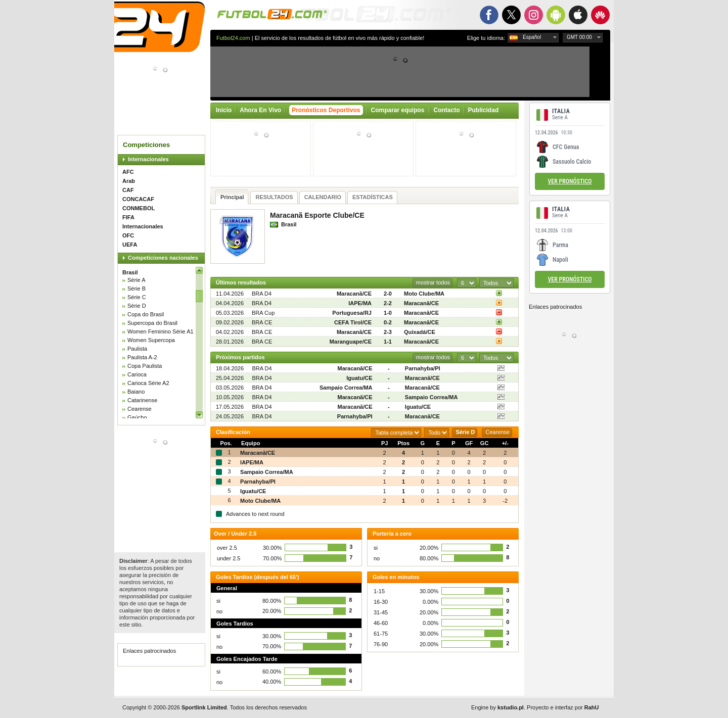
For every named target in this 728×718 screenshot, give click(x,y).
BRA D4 (262, 294)
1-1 (388, 342)
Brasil (130, 272)
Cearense (140, 409)
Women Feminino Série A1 (161, 331)
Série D (137, 306)
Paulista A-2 (142, 357)
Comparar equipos (398, 110)
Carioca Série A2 (148, 383)
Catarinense (142, 400)
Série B (136, 289)
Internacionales (148, 159)
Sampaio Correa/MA (346, 388)
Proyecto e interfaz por (563, 707)
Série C (137, 297)
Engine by (497, 707)
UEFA (130, 245)
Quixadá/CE (420, 332)
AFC (128, 172)
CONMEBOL (139, 208)
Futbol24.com (233, 38)
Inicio (224, 110)
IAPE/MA (360, 303)
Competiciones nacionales (163, 258)
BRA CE (262, 322)
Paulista (137, 349)
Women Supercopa (151, 340)
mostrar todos (433, 282)
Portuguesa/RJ (352, 313)
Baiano (136, 392)
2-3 (388, 332)
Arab (129, 181)
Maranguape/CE (351, 342)
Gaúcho (137, 417)
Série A (136, 280)
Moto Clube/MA (424, 294)
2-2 (388, 303)
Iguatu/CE (359, 378)
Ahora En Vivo (260, 110)
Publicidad (484, 110)
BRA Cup (263, 313)
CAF (128, 190)
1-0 (388, 313)
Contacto (447, 110)
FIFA (128, 217)
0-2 (388, 322)
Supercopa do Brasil (152, 323)
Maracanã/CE (354, 294)
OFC (128, 235)
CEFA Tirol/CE (353, 322)
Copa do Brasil (146, 314)
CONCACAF (138, 199)
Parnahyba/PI (423, 368)
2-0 (388, 294)
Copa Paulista (145, 366)
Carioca (137, 374)
